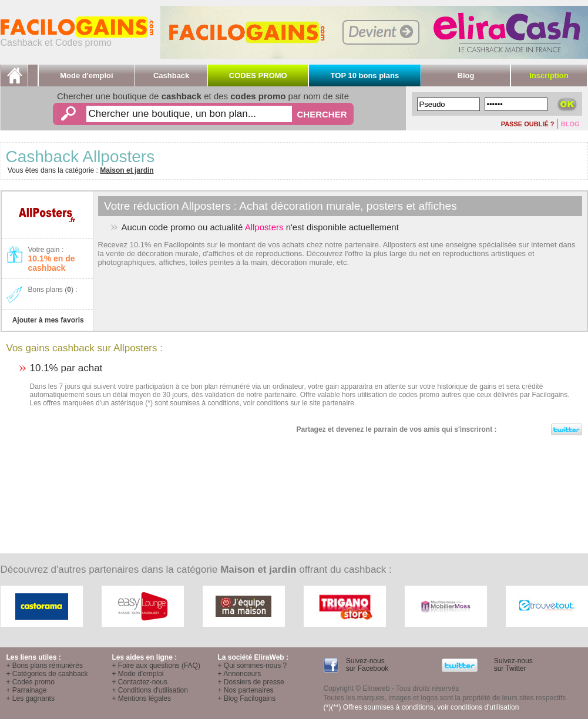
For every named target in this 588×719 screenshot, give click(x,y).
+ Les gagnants (31, 698)
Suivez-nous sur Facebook (366, 665)
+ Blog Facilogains (247, 698)
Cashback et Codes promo (77, 38)
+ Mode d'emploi (138, 674)
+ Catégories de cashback (47, 674)
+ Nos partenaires (246, 690)
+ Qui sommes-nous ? (253, 666)
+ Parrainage (27, 690)
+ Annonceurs (240, 674)
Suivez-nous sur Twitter (512, 665)
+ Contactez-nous (140, 682)
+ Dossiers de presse (251, 682)
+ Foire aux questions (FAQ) (156, 666)
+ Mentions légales (142, 698)
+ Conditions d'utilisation (150, 690)
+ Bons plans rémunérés (45, 666)
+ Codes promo (31, 682)
